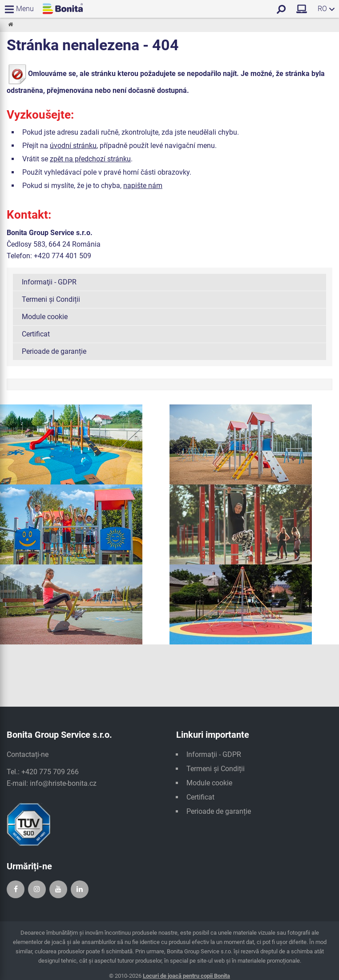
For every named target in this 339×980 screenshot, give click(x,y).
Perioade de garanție (54, 351)
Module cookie (45, 317)
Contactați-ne (28, 754)
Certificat (36, 334)
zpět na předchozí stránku (90, 159)
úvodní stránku (73, 146)
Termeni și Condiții (51, 299)
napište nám (143, 186)
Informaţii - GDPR (49, 282)
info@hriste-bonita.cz (63, 783)
